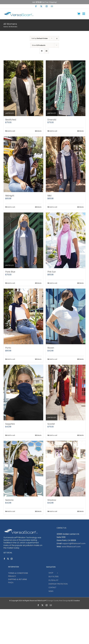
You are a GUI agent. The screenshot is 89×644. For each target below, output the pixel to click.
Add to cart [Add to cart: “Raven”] (53, 359)
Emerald (52, 120)
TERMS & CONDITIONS (18, 573)
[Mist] (66, 164)
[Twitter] (8, 559)
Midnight (10, 196)
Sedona (9, 500)
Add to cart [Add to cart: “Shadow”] (53, 511)
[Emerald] (66, 88)
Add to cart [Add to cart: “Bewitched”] (11, 131)
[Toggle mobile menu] (84, 14)
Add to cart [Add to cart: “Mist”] (53, 207)
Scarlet (51, 424)
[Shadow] (66, 469)
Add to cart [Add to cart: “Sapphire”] (11, 435)
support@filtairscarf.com (74, 543)
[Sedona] (23, 469)
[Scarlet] (66, 393)
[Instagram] (12, 559)
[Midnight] (23, 164)
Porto (8, 348)
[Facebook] (4, 559)
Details (39, 131)
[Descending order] (57, 38)
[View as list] (46, 51)
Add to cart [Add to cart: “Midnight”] (11, 207)
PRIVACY (12, 576)
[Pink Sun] (66, 240)
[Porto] (23, 316)
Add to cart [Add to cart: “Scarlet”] (53, 435)
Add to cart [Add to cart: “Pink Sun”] (53, 283)
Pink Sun (52, 272)
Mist (49, 196)
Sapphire (10, 424)
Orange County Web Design (58, 601)
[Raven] (66, 316)
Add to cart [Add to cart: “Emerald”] (53, 131)
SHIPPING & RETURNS (17, 579)
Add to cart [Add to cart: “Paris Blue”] (11, 283)
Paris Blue (10, 272)
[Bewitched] (23, 88)
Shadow (52, 500)
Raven (51, 348)
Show (39, 45)
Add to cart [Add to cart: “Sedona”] (11, 511)
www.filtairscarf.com (71, 547)
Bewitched (11, 120)
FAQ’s (11, 582)
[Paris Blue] (23, 240)
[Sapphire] (23, 393)
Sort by (40, 38)
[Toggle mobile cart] (79, 14)
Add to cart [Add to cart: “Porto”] (11, 359)
